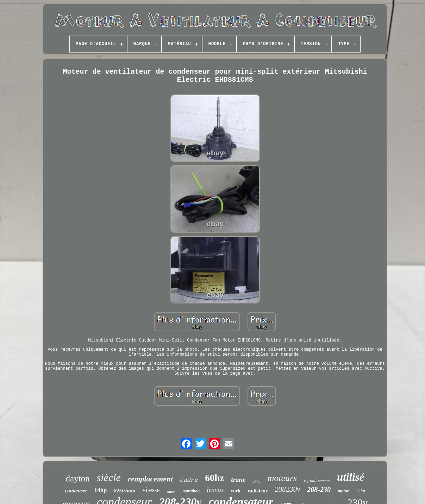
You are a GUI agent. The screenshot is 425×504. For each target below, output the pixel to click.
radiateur (258, 491)
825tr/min (125, 491)
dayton (78, 478)
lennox (215, 490)
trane (238, 480)
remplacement (150, 479)
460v (256, 481)
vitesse (151, 490)
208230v (287, 489)
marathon (191, 491)
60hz (214, 478)
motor (343, 491)
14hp (101, 490)
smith (171, 492)
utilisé (351, 477)
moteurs (282, 478)
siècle (109, 477)
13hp (361, 491)
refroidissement (317, 481)
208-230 (319, 490)
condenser (76, 491)
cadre (189, 480)
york (236, 491)
